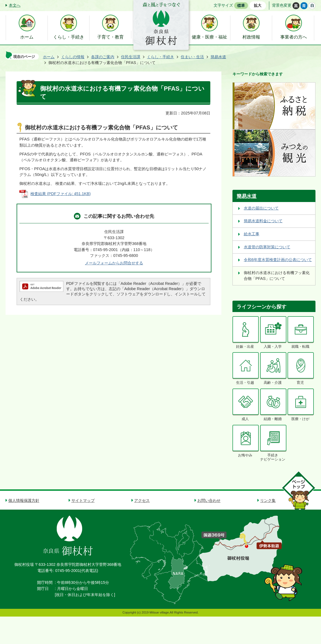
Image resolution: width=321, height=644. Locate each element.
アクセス (142, 500)
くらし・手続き (161, 57)
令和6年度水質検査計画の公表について (278, 260)
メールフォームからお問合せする (114, 263)
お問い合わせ (209, 500)
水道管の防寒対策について (267, 247)
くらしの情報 (73, 57)
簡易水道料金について (263, 221)
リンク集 (268, 500)
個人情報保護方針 (24, 500)
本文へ (15, 5)
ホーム (49, 57)
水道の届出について (261, 208)
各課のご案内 (103, 57)
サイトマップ (83, 500)
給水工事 (252, 234)
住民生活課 (131, 57)
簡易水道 (218, 57)
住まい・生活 (192, 57)
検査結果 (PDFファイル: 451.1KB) (61, 194)
